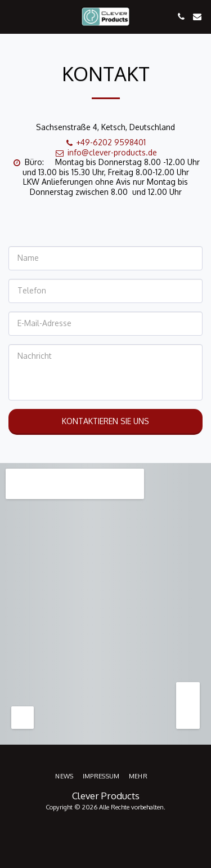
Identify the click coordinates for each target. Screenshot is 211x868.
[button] (12, 16)
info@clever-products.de (106, 152)
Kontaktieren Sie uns (105, 421)
